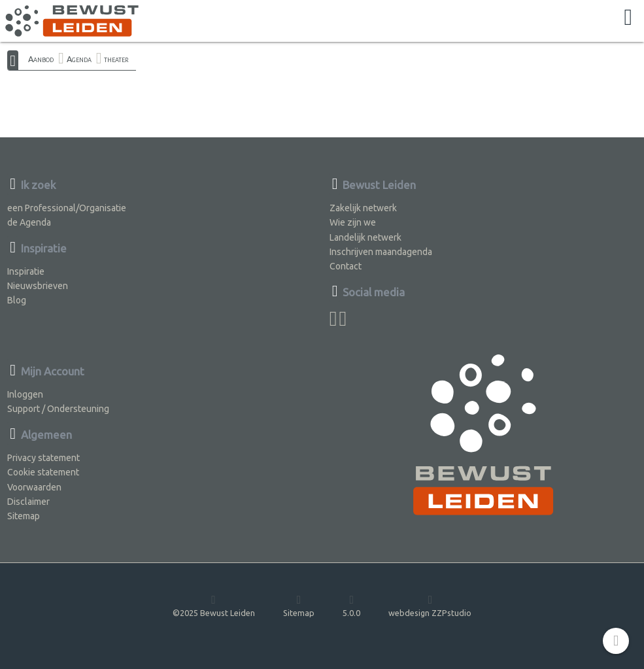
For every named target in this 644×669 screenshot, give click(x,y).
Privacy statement (43, 458)
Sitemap (24, 516)
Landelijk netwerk (365, 237)
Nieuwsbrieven (38, 286)
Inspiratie (26, 271)
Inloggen (25, 394)
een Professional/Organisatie (67, 208)
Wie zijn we (353, 222)
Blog (17, 300)
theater (116, 59)
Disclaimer (28, 502)
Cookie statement (43, 472)
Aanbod (41, 59)
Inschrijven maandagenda (381, 252)
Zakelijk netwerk (363, 208)
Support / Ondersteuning (58, 409)
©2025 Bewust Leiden (214, 605)
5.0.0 (351, 605)
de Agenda (29, 222)
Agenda (79, 59)
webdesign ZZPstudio (430, 605)
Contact (346, 266)
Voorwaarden (34, 487)
